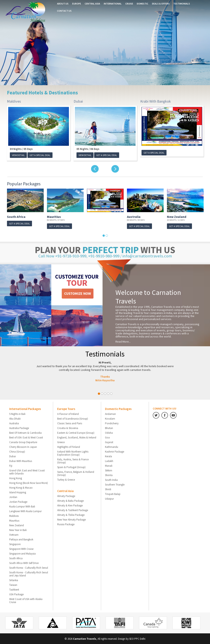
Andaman (110, 414)
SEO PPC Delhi (137, 639)
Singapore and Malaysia (22, 553)
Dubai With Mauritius (21, 461)
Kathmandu (112, 447)
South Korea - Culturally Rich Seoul (29, 568)
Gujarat (109, 442)
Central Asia (92, 4)
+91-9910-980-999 (105, 256)
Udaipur (109, 499)
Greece (61, 442)
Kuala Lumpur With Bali (22, 506)
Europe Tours (66, 409)
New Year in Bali (18, 530)
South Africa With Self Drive (24, 563)
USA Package (16, 594)
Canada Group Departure (23, 442)
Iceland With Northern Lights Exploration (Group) (73, 453)
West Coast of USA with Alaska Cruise (26, 600)
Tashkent (14, 589)
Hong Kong (16, 478)
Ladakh (109, 461)
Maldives (14, 101)
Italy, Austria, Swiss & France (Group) (73, 461)
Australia (134, 217)
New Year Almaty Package (71, 519)
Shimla (109, 475)
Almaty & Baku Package (70, 501)
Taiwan (13, 585)
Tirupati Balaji (113, 494)
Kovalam (110, 418)
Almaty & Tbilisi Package (71, 515)
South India (111, 480)
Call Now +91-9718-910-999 (63, 256)
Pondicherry (112, 423)
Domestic (143, 4)
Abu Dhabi (15, 418)
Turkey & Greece (66, 479)
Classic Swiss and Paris (70, 423)
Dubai (78, 101)
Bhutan (109, 428)
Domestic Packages (118, 409)
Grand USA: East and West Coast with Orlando (27, 472)
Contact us (64, 11)
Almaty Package (66, 496)
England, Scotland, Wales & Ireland (77, 437)
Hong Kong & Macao (21, 487)
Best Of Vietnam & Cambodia (25, 433)
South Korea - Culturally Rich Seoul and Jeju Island (29, 574)
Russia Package (66, 524)
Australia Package (19, 428)
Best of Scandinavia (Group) (73, 418)
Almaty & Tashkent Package (73, 510)
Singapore (15, 544)
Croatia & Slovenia (68, 428)
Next (115, 169)
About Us (63, 4)
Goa (107, 437)
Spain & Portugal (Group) (71, 467)
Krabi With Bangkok (155, 101)
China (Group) (17, 451)
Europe (77, 4)
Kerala (108, 456)
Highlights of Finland (69, 447)
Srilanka (14, 580)
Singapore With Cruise (21, 549)
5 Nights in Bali (17, 414)
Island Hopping (18, 492)
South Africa (16, 217)
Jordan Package (18, 502)
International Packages (25, 409)
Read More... (123, 341)
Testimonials (182, 4)
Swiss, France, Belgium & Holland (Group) (76, 473)
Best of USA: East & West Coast (26, 437)
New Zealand (177, 217)
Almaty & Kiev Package (70, 505)
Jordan (13, 497)
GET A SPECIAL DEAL (40, 155)
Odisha (109, 433)
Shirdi (108, 489)
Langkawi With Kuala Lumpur (25, 511)
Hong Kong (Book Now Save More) (29, 483)
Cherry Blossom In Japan (23, 447)
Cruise (129, 4)
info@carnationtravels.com (147, 256)
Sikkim (109, 470)
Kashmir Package (115, 451)
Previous (95, 169)
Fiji (11, 466)
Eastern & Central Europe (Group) (76, 433)
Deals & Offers (161, 4)
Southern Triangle (115, 484)
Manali (109, 466)
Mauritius (54, 217)
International (113, 4)
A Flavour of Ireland (68, 414)
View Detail (18, 155)
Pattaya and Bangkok (21, 539)
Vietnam (14, 535)
